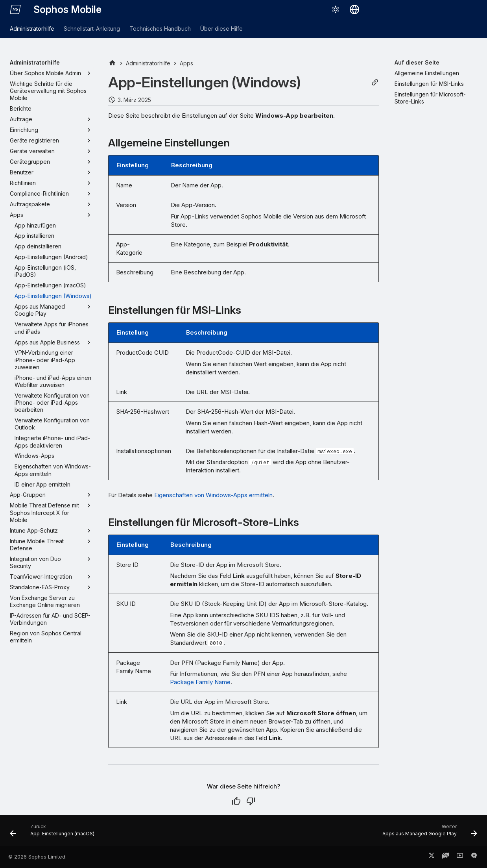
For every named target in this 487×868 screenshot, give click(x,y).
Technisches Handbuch (160, 29)
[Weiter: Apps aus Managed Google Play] (428, 833)
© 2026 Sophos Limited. (37, 857)
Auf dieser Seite (417, 62)
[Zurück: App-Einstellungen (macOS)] (54, 833)
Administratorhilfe (32, 29)
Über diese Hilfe (221, 29)
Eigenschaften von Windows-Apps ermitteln (213, 495)
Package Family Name (200, 682)
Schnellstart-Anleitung (92, 29)
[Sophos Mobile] (15, 9)
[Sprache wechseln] (354, 9)
